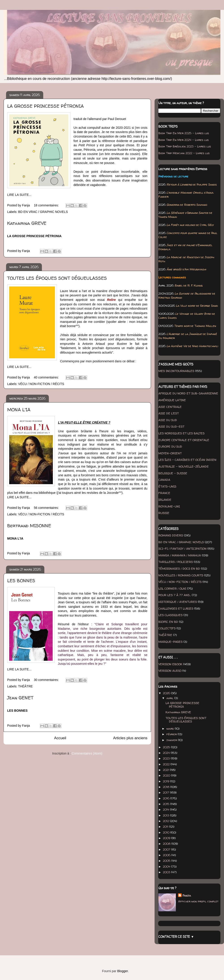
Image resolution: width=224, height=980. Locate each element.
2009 (167, 838)
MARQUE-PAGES (170, 642)
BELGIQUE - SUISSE (173, 473)
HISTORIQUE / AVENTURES (178, 602)
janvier (172, 740)
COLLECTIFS (167, 628)
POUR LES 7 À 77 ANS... (175, 595)
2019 (166, 781)
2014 (166, 809)
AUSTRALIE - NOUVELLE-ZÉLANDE (184, 466)
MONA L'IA (19, 410)
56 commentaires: (47, 508)
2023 (167, 758)
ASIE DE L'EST (169, 413)
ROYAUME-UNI (169, 506)
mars (171, 728)
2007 (167, 849)
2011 (166, 827)
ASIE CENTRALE (170, 407)
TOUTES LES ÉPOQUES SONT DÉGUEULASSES (57, 278)
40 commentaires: (47, 377)
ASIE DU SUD (168, 420)
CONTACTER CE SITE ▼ (176, 937)
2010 (167, 832)
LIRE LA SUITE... (19, 195)
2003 (167, 872)
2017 (166, 792)
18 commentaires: (47, 205)
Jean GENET (20, 698)
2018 (167, 787)
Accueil (60, 738)
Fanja (187, 895)
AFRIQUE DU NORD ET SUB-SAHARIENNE (188, 393)
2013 (166, 815)
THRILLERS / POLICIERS (176, 562)
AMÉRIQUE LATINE (172, 400)
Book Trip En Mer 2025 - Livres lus (184, 133)
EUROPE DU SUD (170, 446)
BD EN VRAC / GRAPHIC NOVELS (43, 212)
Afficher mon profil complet (198, 901)
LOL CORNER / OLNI (172, 588)
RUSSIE (164, 513)
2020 (167, 775)
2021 (166, 770)
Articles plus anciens (130, 738)
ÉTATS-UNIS (167, 486)
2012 (166, 821)
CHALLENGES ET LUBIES (176, 608)
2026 (167, 693)
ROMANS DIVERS (171, 535)
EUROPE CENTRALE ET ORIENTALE (184, 440)
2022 (167, 764)
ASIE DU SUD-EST (171, 427)
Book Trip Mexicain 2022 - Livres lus (184, 153)
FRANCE (164, 493)
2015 (167, 804)
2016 (167, 798)
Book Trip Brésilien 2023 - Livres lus (185, 146)
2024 (167, 753)
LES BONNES (21, 581)
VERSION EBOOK (170, 664)
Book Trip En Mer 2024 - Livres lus (184, 140)
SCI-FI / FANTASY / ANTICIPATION (182, 549)
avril (170, 698)
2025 (167, 747)
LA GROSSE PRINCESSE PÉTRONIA (45, 106)
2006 (167, 855)
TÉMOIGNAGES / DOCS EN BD (179, 569)
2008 (167, 844)
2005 (167, 861)
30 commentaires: (47, 680)
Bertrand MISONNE (29, 526)
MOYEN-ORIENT (170, 453)
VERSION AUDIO (170, 671)
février (172, 734)
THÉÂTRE (25, 686)
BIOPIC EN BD (168, 622)
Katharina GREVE (27, 223)
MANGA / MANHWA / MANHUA (180, 555)
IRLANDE (165, 500)
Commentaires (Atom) (87, 753)
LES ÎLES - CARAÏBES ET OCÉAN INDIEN (187, 460)
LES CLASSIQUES (170, 615)
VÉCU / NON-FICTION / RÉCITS (41, 384)
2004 (167, 866)
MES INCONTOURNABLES (176, 371)
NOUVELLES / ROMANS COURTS (181, 575)
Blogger (122, 971)
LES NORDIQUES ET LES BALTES (181, 433)
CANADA (164, 480)
